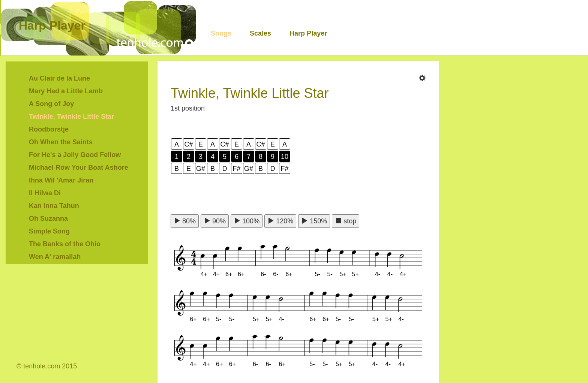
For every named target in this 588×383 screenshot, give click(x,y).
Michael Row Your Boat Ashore (79, 168)
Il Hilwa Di (45, 193)
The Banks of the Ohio (65, 244)
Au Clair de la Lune (59, 78)
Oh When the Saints (61, 142)
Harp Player (52, 25)
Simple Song (49, 231)
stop (346, 221)
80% (185, 221)
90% (215, 221)
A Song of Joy (51, 104)
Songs (221, 33)
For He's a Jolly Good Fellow (75, 155)
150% (314, 221)
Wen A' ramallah (55, 257)
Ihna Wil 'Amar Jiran (61, 180)
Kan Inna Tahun (54, 206)
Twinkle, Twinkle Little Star (71, 117)
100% (247, 221)
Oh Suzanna (48, 218)
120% (280, 221)
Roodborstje (49, 129)
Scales (260, 33)
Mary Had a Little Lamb (66, 91)
